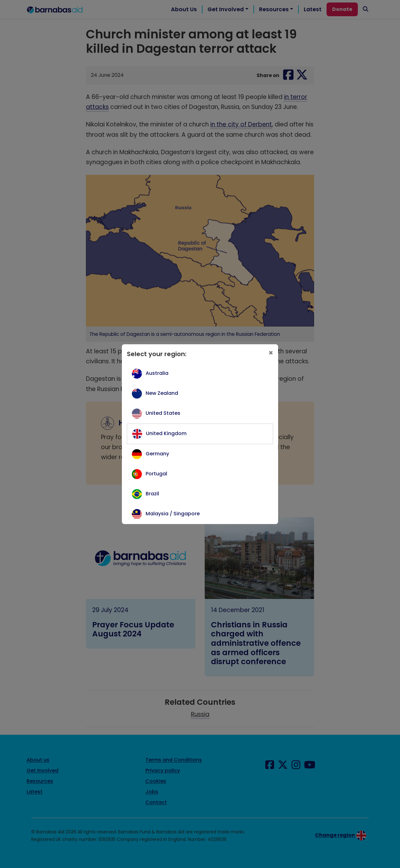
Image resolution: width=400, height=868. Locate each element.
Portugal (156, 474)
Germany (157, 454)
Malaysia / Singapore (173, 514)
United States (163, 413)
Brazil (152, 494)
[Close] (271, 353)
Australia (157, 373)
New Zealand (162, 393)
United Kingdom (166, 433)
